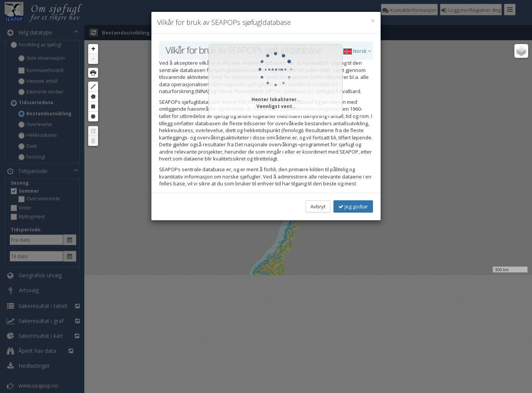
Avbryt (318, 206)
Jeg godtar (353, 206)
